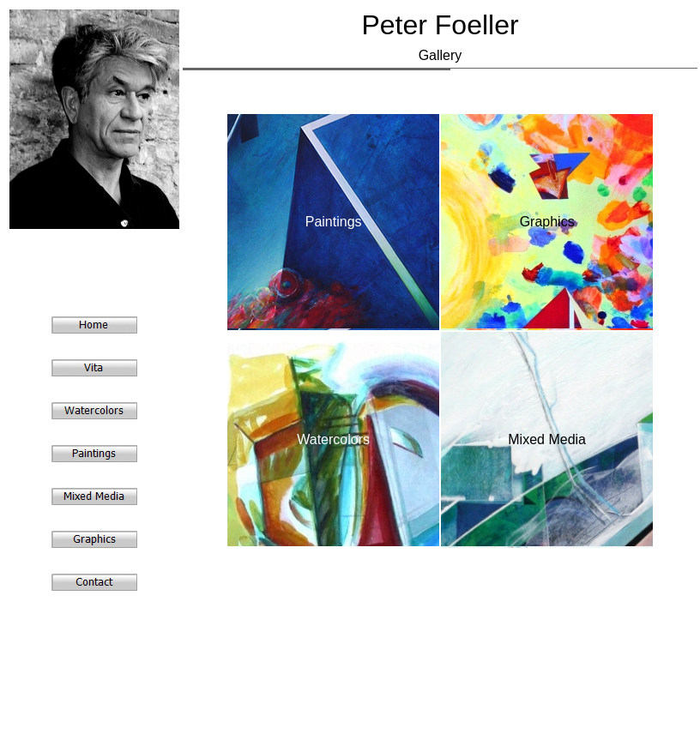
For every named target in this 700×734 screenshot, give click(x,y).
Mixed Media (547, 439)
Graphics (547, 222)
